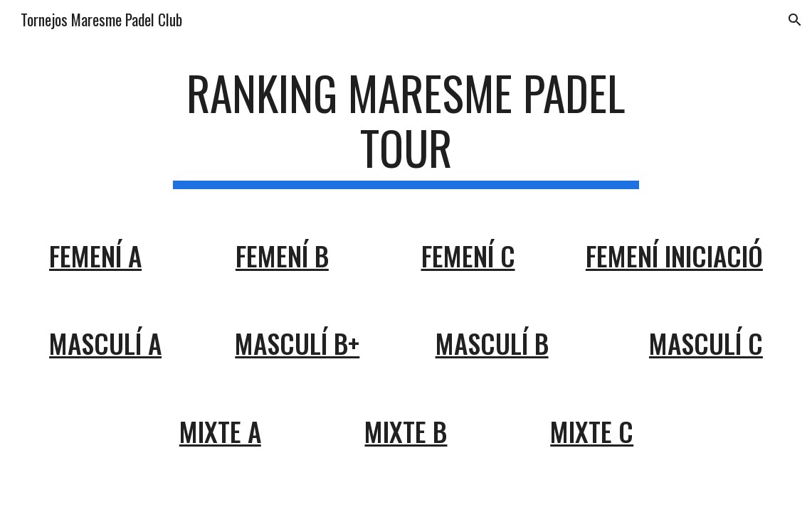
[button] (795, 20)
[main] (406, 127)
